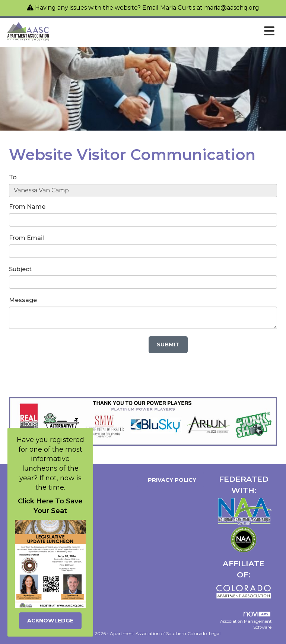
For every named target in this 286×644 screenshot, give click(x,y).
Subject (20, 269)
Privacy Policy (171, 480)
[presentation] (66, 351)
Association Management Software (246, 621)
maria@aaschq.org (232, 8)
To (13, 177)
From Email (26, 238)
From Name (27, 207)
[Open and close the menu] (165, 31)
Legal (215, 633)
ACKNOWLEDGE (50, 621)
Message (23, 300)
